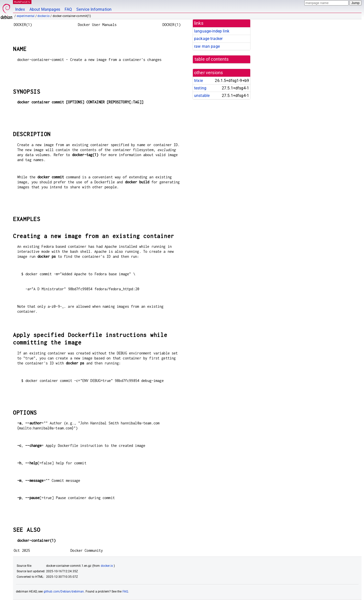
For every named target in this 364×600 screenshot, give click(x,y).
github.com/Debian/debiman (64, 592)
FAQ (68, 9)
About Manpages (45, 9)
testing (200, 88)
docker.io (44, 16)
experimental (26, 16)
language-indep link (212, 31)
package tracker (208, 39)
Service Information (94, 9)
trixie (198, 81)
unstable (202, 96)
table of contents (212, 59)
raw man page (207, 46)
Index (20, 9)
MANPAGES (22, 2)
